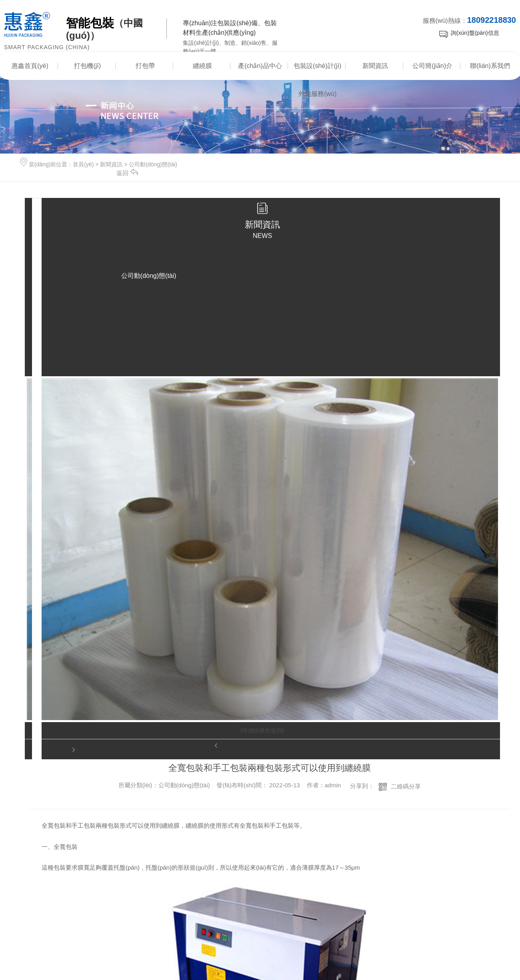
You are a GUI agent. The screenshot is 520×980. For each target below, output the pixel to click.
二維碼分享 (406, 786)
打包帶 (145, 66)
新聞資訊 (375, 66)
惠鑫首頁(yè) (30, 66)
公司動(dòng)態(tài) (153, 164)
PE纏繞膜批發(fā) (262, 731)
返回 (127, 173)
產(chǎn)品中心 (260, 66)
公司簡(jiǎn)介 (432, 66)
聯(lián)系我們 (490, 66)
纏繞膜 (202, 66)
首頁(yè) (83, 164)
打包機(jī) (87, 66)
